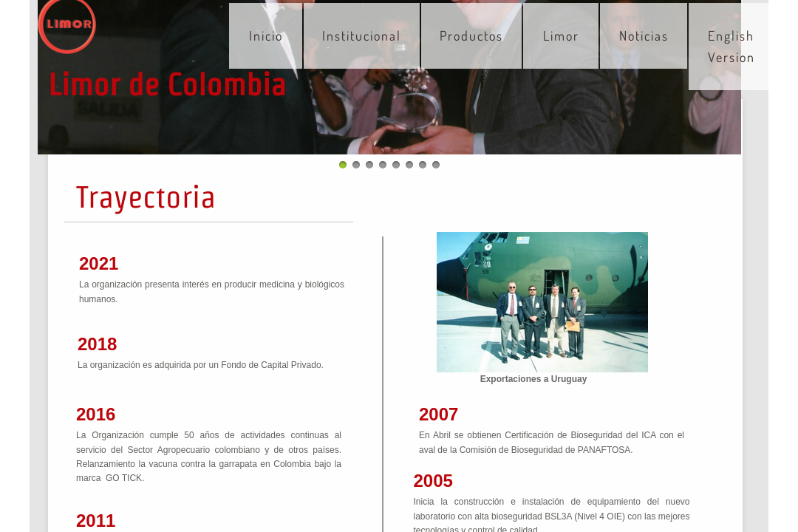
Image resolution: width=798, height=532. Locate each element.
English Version (731, 46)
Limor (561, 35)
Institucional (362, 35)
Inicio (266, 35)
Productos (471, 35)
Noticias (644, 35)
